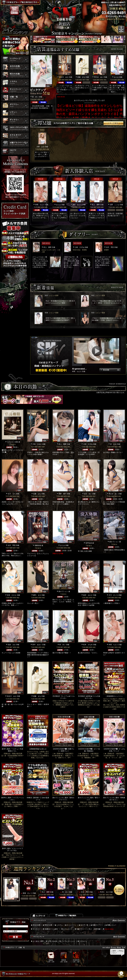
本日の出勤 (37, 925)
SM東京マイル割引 (51, 929)
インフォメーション (68, 941)
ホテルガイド (68, 929)
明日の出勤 (48, 925)
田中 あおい (37, 645)
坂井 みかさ (88, 595)
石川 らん (12, 494)
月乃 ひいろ (113, 595)
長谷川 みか (64, 77)
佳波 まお (12, 645)
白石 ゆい (88, 494)
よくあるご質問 (38, 941)
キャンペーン (72, 925)
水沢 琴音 (110, 247)
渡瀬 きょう (27, 893)
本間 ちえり (40, 205)
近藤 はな (37, 494)
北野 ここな (114, 205)
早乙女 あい (99, 77)
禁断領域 (38, 545)
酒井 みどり (77, 205)
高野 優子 (62, 494)
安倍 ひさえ (12, 595)
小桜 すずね (79, 247)
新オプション (114, 542)
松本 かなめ (88, 645)
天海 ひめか (37, 444)
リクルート (83, 941)
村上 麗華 (96, 205)
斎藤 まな (81, 77)
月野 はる (40, 147)
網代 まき (37, 595)
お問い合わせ (52, 941)
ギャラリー (37, 929)
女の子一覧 (84, 925)
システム (60, 925)
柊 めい (35, 97)
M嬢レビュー (112, 925)
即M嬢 (98, 929)
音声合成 (89, 543)
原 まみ (113, 444)
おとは (116, 77)
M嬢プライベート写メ (84, 929)
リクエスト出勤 (12, 442)
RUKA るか (105, 892)
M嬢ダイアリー (98, 925)
